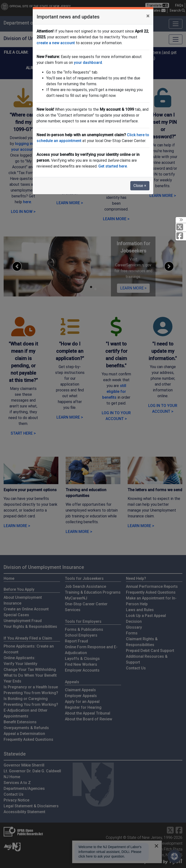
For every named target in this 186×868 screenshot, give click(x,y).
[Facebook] (181, 236)
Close (140, 186)
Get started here (113, 166)
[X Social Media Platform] (181, 227)
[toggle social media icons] (181, 220)
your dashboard (88, 63)
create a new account (56, 43)
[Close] (148, 16)
